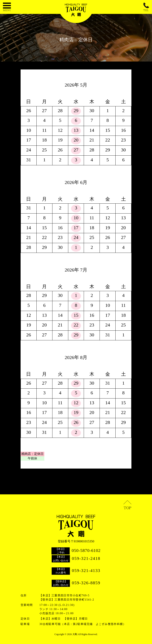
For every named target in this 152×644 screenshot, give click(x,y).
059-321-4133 (86, 570)
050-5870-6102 (86, 550)
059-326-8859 (86, 583)
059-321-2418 (86, 558)
